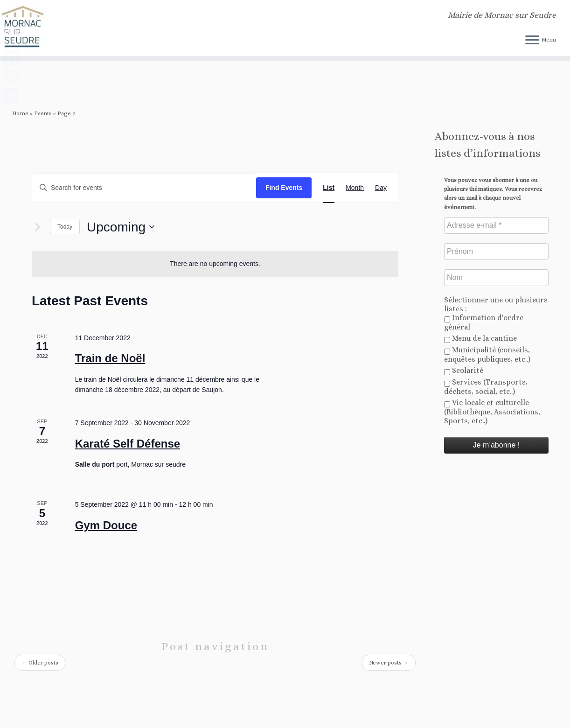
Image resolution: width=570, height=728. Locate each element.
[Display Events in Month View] (355, 188)
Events (43, 113)
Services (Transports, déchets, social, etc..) (486, 387)
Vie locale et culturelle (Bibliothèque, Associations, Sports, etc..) (492, 412)
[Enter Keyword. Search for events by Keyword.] (144, 188)
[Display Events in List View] (329, 188)
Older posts (40, 663)
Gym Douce (106, 525)
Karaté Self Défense (128, 444)
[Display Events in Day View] (381, 188)
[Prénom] (496, 252)
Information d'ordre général (484, 322)
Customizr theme (358, 713)
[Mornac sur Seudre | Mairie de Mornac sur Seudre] (66, 28)
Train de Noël (110, 358)
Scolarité (464, 371)
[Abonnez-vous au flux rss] (18, 712)
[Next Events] (37, 227)
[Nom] (496, 278)
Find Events (284, 188)
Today (65, 227)
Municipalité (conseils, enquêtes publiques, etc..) (487, 354)
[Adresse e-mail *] (496, 225)
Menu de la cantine (480, 338)
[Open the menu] (532, 41)
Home (20, 113)
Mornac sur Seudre (231, 713)
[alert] (215, 264)
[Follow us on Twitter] (30, 712)
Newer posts (389, 663)
